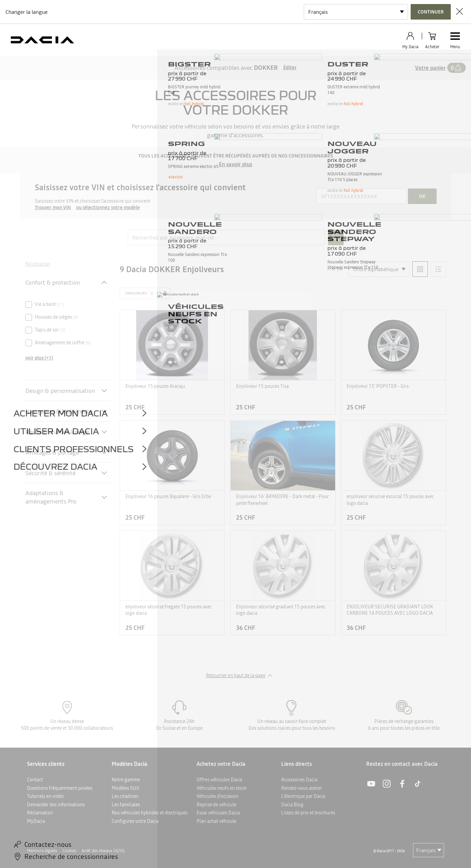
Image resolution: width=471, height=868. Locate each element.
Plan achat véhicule (216, 821)
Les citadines (125, 796)
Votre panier (430, 68)
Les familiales (126, 805)
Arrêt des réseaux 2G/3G (103, 851)
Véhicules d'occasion (217, 796)
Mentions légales (42, 851)
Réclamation (40, 813)
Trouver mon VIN (53, 208)
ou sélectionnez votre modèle (108, 208)
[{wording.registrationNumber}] (362, 196)
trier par (335, 269)
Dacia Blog (292, 805)
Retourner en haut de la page (236, 675)
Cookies (69, 851)
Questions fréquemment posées (60, 788)
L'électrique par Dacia (303, 796)
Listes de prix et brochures (308, 813)
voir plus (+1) (39, 358)
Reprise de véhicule (216, 805)
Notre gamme (126, 780)
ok (422, 196)
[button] (139, 293)
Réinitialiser (38, 264)
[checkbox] (29, 305)
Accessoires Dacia (299, 780)
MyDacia (36, 821)
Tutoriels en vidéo (45, 796)
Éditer (290, 68)
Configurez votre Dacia (135, 821)
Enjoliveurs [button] (136, 293)
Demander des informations (56, 805)
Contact (35, 780)
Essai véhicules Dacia (218, 813)
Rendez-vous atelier (302, 788)
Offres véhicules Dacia (219, 780)
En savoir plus (236, 164)
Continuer (431, 12)
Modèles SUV (125, 788)
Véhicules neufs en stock (222, 788)
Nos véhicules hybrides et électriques (150, 813)
